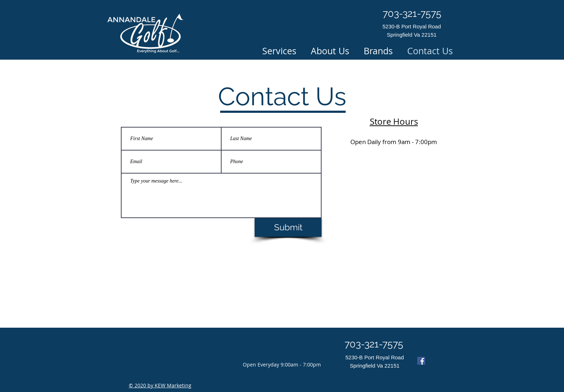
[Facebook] (421, 361)
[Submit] (288, 227)
